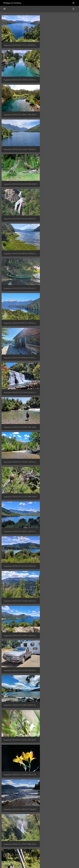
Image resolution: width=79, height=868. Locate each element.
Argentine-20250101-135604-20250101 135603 (20, 578)
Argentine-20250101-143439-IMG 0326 (20, 611)
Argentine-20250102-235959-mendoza (59, 745)
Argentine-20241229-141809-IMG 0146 (59, 211)
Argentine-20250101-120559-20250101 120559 (20, 478)
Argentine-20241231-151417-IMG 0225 (20, 378)
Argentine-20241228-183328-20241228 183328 (59, 144)
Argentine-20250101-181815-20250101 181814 (20, 745)
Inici (4, 9)
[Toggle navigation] (73, 3)
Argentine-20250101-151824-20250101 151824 (59, 611)
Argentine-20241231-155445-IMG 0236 (59, 378)
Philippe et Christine (12, 3)
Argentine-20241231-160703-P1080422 (20, 411)
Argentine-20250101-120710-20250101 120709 (59, 478)
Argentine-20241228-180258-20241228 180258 (20, 144)
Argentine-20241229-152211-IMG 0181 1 (59, 244)
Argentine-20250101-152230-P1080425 (59, 645)
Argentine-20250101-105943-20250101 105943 (59, 444)
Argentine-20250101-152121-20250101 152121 (20, 644)
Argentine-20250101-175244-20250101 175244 (59, 711)
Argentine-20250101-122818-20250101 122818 (59, 511)
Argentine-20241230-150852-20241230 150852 (59, 344)
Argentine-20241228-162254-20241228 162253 (59, 110)
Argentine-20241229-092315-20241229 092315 (20, 177)
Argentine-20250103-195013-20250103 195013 (20, 811)
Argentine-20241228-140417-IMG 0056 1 (20, 77)
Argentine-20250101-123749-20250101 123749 (20, 544)
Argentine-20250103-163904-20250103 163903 (59, 778)
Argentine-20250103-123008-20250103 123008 (20, 778)
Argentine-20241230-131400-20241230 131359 (20, 311)
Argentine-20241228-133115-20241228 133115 (20, 44)
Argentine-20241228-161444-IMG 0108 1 (20, 111)
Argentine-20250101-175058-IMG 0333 (20, 711)
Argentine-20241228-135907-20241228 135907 (59, 44)
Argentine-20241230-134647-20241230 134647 (59, 311)
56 (60, 856)
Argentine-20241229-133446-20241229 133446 (20, 211)
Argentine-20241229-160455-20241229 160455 (20, 277)
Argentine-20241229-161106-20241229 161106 (59, 277)
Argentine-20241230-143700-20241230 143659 (20, 344)
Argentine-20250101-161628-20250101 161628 (20, 678)
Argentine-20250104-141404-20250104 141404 (59, 845)
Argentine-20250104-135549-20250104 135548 (20, 845)
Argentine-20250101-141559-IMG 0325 (59, 578)
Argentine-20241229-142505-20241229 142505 (20, 244)
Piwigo (46, 864)
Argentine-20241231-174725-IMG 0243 (59, 411)
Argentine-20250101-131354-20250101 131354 (59, 544)
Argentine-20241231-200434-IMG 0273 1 (20, 444)
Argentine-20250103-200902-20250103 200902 (59, 811)
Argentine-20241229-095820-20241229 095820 (59, 177)
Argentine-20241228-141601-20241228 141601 (59, 77)
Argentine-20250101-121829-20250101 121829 (20, 511)
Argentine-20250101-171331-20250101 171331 (59, 678)
